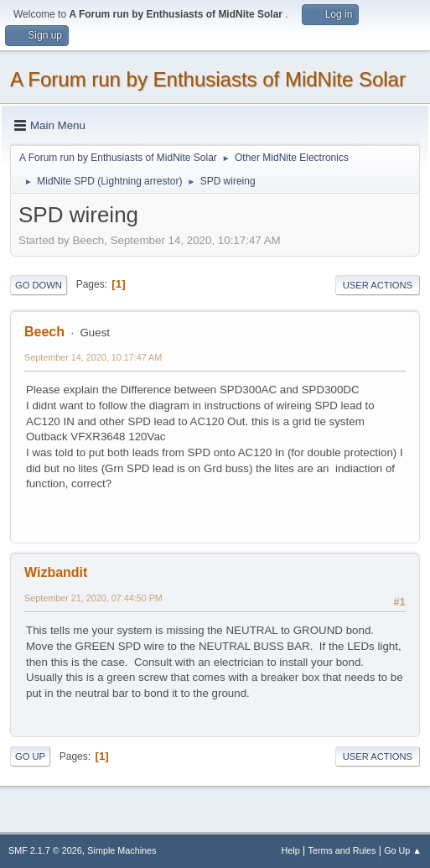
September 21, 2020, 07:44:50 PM (93, 598)
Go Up (30, 756)
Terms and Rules (342, 850)
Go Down (39, 285)
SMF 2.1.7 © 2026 (45, 850)
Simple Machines (122, 850)
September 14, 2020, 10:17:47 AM (93, 357)
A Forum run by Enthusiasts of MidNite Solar (208, 79)
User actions (378, 285)
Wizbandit (56, 572)
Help (291, 850)
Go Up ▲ (403, 850)
